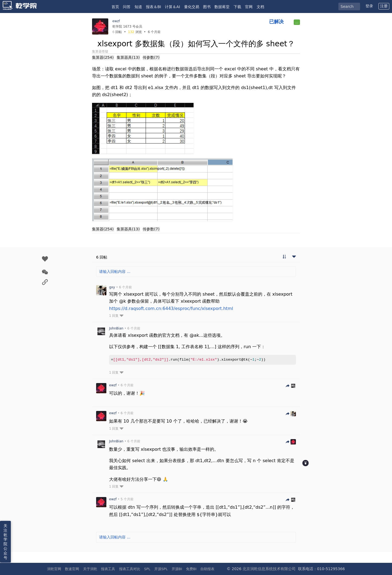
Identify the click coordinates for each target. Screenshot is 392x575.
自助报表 (207, 569)
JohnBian (116, 328)
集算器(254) (103, 57)
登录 (369, 6)
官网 (249, 7)
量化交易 (192, 7)
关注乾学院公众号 (5, 542)
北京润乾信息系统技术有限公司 (269, 569)
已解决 (276, 22)
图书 (207, 7)
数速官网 (72, 569)
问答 (127, 7)
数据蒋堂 (222, 7)
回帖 (117, 32)
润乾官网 (54, 569)
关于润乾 (90, 569)
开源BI (177, 569)
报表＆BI (153, 7)
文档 (260, 7)
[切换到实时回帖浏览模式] (284, 257)
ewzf (116, 21)
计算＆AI (172, 7)
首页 (115, 7)
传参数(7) (151, 57)
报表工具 (108, 569)
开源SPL (161, 569)
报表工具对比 (130, 569)
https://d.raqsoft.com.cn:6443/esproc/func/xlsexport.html (171, 308)
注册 (384, 6)
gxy (112, 287)
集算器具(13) (128, 57)
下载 (237, 7)
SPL (147, 569)
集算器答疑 (100, 51)
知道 (138, 7)
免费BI (191, 569)
